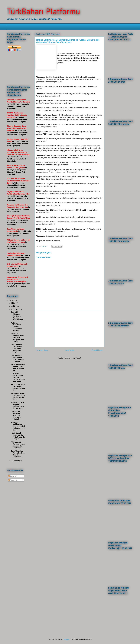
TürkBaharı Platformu (43, 11)
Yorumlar (13, 480)
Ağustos (15, 309)
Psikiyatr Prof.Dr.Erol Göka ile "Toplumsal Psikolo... (17, 327)
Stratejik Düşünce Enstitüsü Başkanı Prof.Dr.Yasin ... (18, 316)
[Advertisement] (69, 329)
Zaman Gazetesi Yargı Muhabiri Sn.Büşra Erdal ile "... (18, 396)
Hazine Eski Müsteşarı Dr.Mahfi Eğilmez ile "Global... (16, 415)
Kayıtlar (13, 476)
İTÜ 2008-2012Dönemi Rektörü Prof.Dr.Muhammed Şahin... (18, 377)
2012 (12, 300)
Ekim (14, 303)
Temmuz (15, 461)
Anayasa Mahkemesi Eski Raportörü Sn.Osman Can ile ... (18, 426)
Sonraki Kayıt (42, 350)
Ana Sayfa (70, 350)
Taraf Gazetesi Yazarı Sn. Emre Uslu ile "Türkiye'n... (18, 454)
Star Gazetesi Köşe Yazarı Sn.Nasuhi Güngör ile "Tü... (17, 349)
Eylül (14, 306)
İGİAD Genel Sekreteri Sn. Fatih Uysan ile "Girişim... (18, 436)
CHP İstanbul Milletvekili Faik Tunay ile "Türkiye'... (17, 358)
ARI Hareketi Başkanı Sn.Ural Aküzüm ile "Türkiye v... (18, 445)
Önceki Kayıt (97, 350)
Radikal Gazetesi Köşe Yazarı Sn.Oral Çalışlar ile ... (18, 387)
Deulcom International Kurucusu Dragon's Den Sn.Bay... (17, 338)
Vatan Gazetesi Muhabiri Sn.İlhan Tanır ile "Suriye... (17, 405)
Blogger (67, 639)
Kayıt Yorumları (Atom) (72, 358)
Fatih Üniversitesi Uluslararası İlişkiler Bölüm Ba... (18, 367)
